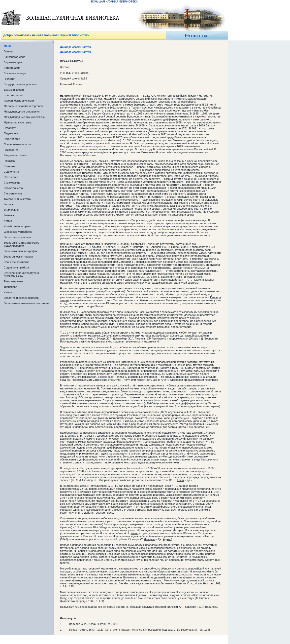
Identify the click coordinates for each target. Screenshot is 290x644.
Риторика (10, 166)
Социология (11, 172)
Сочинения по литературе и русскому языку (21, 274)
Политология (12, 139)
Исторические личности (19, 101)
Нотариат (10, 128)
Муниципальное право (18, 122)
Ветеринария (12, 68)
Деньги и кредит (14, 90)
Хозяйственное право (17, 226)
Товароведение (14, 281)
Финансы (9, 215)
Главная (9, 51)
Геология (9, 79)
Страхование (12, 183)
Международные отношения (22, 112)
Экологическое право (17, 237)
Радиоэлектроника (16, 155)
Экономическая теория (18, 257)
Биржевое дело (14, 62)
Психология (11, 150)
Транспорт (10, 287)
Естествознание (14, 95)
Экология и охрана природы (21, 298)
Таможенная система (17, 199)
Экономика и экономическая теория (27, 303)
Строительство (13, 188)
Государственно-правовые (20, 84)
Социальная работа (16, 267)
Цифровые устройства (18, 232)
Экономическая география (21, 251)
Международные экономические (24, 117)
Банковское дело (15, 57)
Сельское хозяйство (16, 262)
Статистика (11, 177)
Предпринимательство (18, 144)
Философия (11, 210)
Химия (8, 221)
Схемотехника (13, 193)
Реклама (9, 161)
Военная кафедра (15, 73)
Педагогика (11, 133)
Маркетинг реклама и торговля (23, 106)
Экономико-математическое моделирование (21, 244)
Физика (8, 204)
